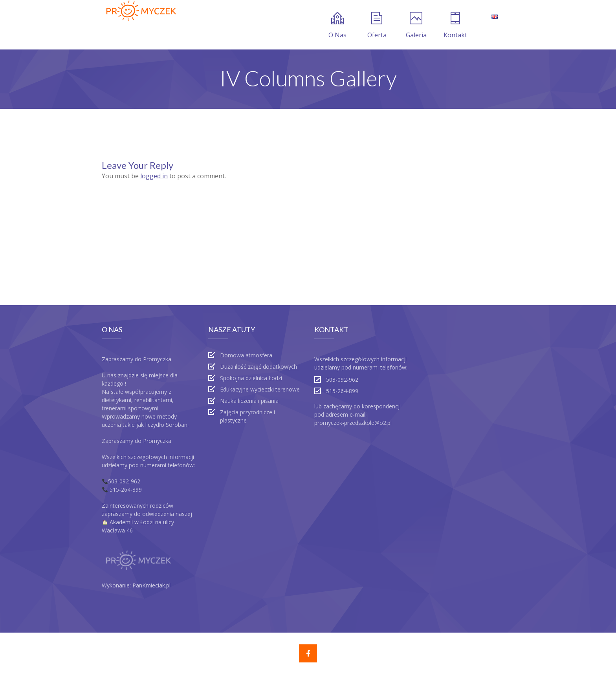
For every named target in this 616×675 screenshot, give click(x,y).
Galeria (416, 26)
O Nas (337, 26)
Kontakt (455, 26)
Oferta (377, 26)
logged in (154, 176)
